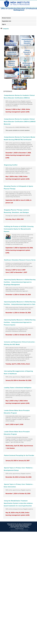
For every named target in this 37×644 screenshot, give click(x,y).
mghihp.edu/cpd (14, 530)
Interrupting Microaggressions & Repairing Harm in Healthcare (18, 372)
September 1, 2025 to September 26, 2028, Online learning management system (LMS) (19, 250)
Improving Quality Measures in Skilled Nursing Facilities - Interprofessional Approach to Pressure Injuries (20, 322)
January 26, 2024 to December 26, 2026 (18, 380)
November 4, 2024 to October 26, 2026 (18, 295)
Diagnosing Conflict (11, 165)
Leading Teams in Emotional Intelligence (18, 388)
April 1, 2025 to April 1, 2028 (14, 424)
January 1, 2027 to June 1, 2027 (16, 270)
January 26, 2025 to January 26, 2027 (18, 461)
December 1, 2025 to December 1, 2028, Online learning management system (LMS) (18, 155)
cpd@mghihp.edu (24, 530)
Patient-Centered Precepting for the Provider (19, 455)
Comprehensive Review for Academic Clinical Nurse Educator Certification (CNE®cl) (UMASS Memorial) (20, 122)
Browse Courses (6, 18)
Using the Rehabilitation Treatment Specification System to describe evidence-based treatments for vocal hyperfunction (18, 503)
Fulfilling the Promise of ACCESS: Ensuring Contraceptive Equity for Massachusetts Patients (19, 229)
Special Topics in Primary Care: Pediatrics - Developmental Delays (19, 469)
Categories (6, 29)
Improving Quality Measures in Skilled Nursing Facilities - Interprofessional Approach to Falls (20, 303)
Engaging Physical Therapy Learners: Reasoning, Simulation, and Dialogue (17, 211)
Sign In (4, 24)
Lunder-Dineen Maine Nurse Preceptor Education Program (17, 412)
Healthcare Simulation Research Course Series (20, 260)
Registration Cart (7, 21)
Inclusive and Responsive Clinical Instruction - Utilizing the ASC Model (20, 343)
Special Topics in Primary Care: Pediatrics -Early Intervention (19, 486)
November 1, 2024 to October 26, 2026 (18, 494)
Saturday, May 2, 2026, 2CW (15, 219)
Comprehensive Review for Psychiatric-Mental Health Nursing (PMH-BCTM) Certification (19, 138)
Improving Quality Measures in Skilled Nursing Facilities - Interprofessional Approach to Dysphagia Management (20, 282)
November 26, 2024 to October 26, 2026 (18, 477)
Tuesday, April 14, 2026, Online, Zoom (18, 364)
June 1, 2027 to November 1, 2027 (16, 272)
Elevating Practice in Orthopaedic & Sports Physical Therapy (18, 187)
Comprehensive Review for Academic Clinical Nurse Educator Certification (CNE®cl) (19, 97)
